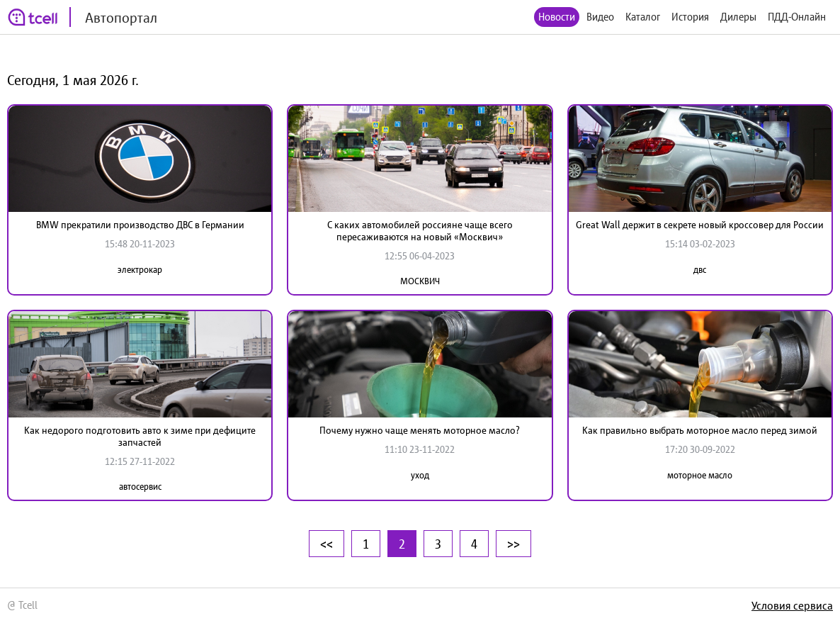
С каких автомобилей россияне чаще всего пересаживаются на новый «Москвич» (420, 231)
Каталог (643, 17)
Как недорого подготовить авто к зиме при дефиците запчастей (140, 436)
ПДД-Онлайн (797, 17)
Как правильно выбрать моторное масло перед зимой (700, 430)
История (690, 17)
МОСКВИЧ (420, 281)
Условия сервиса (792, 605)
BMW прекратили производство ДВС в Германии (140, 225)
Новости (557, 17)
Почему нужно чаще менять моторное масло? (420, 430)
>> (513, 544)
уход (420, 475)
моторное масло (700, 475)
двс (700, 270)
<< (327, 544)
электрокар (140, 270)
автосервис (140, 487)
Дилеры (738, 17)
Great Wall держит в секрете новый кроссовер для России (700, 225)
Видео (600, 17)
